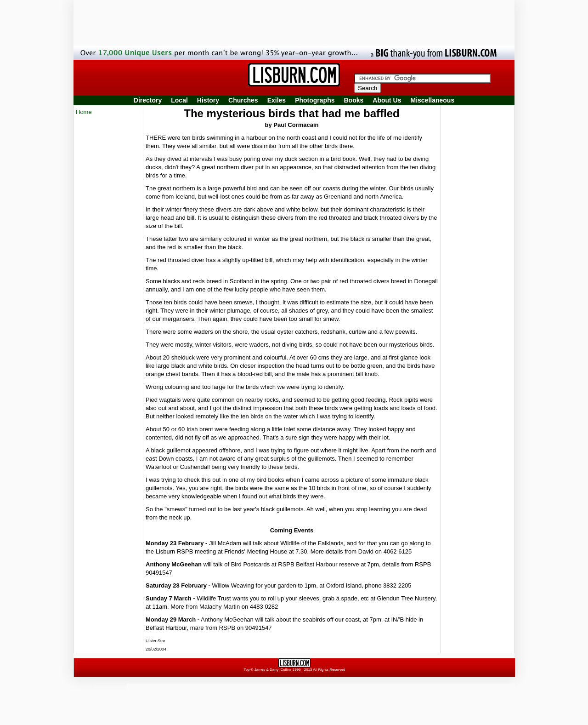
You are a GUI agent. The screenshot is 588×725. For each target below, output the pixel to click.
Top (246, 670)
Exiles (277, 100)
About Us (387, 100)
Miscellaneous (433, 100)
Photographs (315, 100)
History (208, 100)
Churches (243, 100)
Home (84, 112)
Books (353, 100)
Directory (148, 100)
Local (179, 100)
